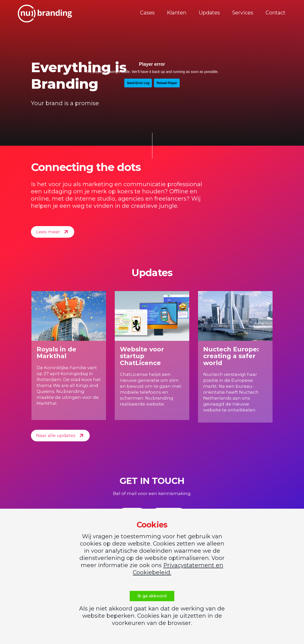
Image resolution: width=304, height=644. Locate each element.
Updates (210, 13)
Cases (151, 13)
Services (242, 13)
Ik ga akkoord (152, 596)
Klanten (179, 13)
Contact (273, 13)
